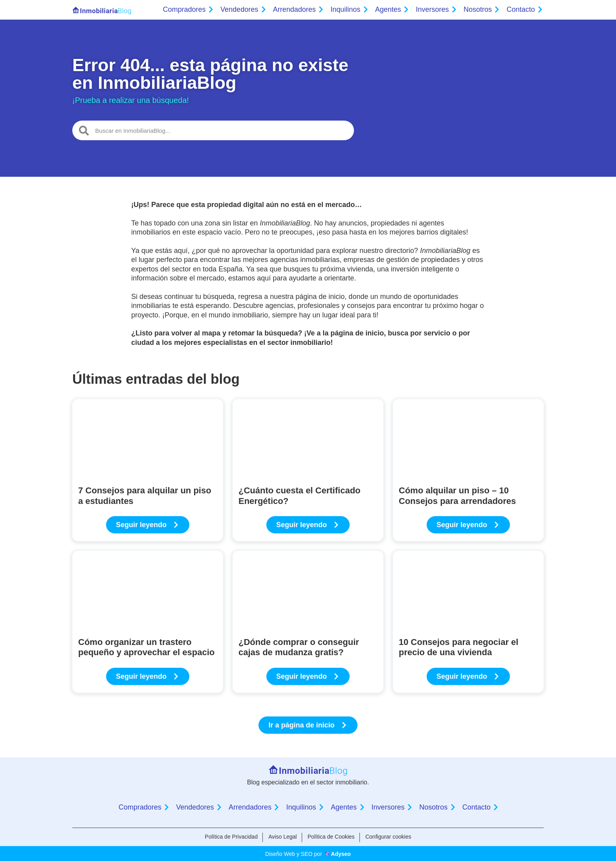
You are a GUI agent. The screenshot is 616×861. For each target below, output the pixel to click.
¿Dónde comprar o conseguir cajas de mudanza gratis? (299, 647)
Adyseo (341, 853)
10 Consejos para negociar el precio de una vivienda (458, 647)
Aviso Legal (282, 837)
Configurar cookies (390, 837)
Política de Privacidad (229, 837)
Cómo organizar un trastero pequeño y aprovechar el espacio (146, 647)
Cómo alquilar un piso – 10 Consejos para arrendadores (457, 496)
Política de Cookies (332, 837)
